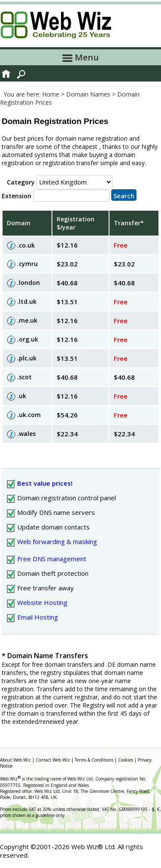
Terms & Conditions (94, 760)
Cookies (126, 760)
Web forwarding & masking (57, 541)
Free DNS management (52, 559)
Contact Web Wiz (53, 760)
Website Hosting (42, 602)
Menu (80, 57)
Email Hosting (38, 617)
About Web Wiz (15, 760)
